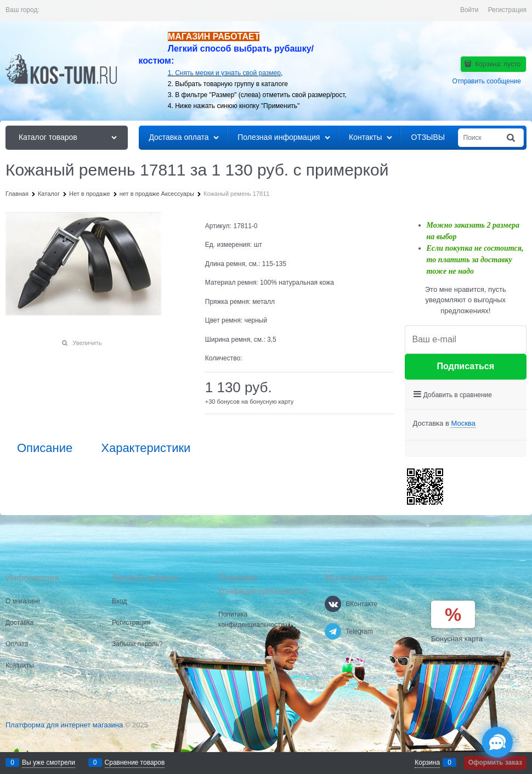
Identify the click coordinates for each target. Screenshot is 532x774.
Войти (469, 10)
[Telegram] (333, 631)
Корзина (427, 762)
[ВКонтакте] (333, 604)
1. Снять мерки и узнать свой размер (224, 73)
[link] (463, 423)
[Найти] (512, 138)
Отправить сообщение (486, 81)
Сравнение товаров (135, 762)
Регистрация (507, 10)
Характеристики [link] (146, 448)
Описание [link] (45, 448)
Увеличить (87, 343)
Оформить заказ (495, 762)
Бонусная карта (457, 639)
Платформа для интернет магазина (64, 725)
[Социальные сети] (497, 742)
